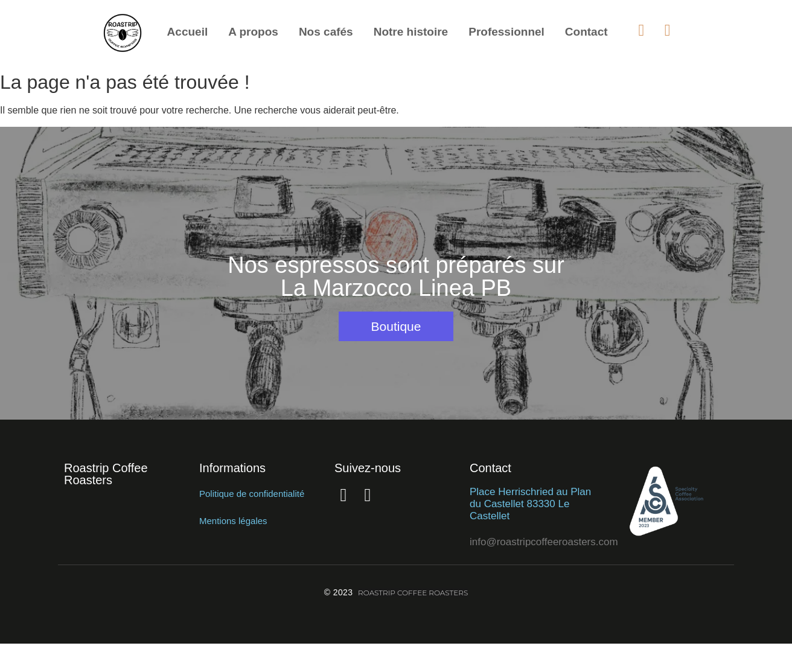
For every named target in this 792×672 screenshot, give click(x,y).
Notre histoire (411, 32)
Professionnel (506, 32)
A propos (253, 32)
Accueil (188, 32)
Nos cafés (326, 32)
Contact (586, 32)
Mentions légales (233, 521)
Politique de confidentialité (252, 494)
